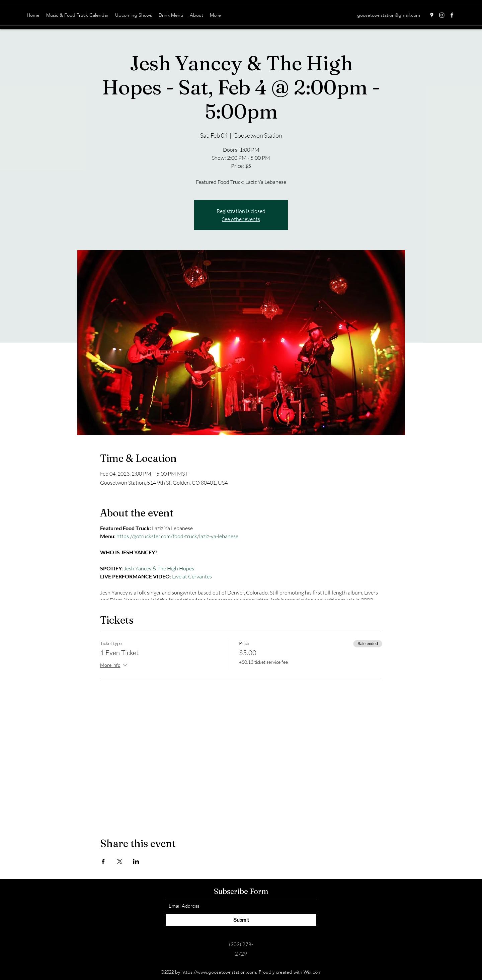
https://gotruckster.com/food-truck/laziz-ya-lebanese (177, 536)
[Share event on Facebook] (103, 861)
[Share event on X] (120, 861)
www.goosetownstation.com (227, 972)
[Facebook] (452, 15)
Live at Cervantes (192, 576)
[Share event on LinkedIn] (136, 861)
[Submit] (241, 920)
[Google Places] (432, 15)
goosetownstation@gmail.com (389, 15)
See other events (241, 219)
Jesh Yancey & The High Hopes (159, 568)
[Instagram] (442, 15)
